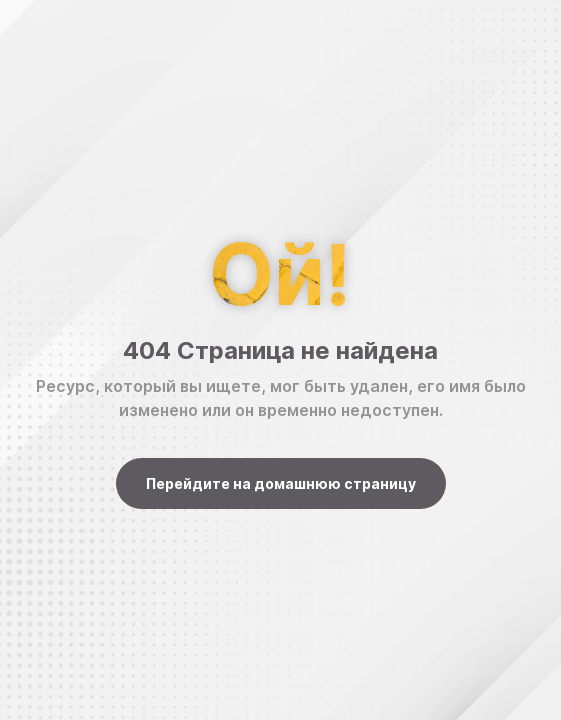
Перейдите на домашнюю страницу (281, 483)
